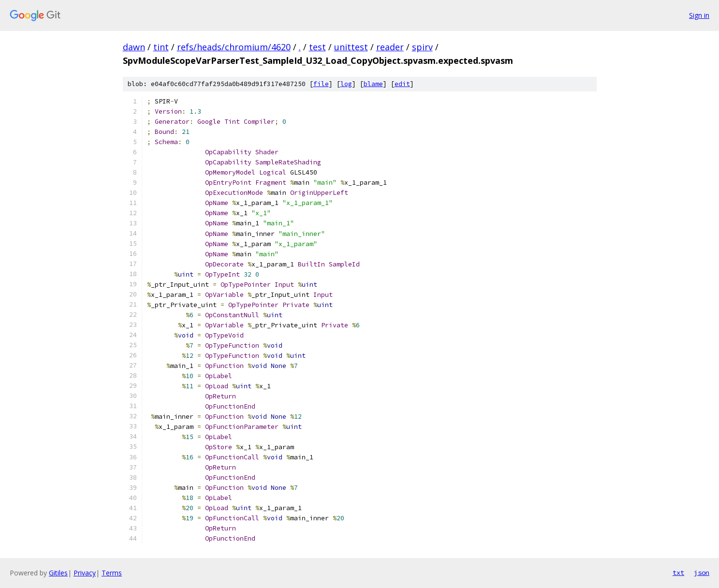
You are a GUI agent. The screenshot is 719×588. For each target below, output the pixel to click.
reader (390, 47)
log (346, 84)
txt (678, 573)
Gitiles (58, 573)
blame (373, 84)
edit (402, 84)
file (321, 84)
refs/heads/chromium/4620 (234, 47)
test (317, 47)
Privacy (85, 573)
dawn (134, 47)
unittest (351, 47)
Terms (112, 573)
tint (161, 47)
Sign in (699, 15)
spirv (422, 47)
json (702, 573)
